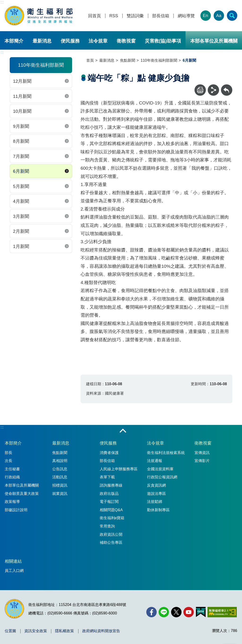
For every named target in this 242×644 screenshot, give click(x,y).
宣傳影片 (202, 461)
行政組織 (12, 477)
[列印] (200, 90)
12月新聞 (22, 81)
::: (2, 2)
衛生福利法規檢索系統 (166, 453)
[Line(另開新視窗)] (164, 612)
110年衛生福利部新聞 (159, 60)
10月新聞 (22, 111)
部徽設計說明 (16, 510)
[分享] (213, 90)
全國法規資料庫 (160, 469)
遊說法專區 (156, 494)
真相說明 (60, 461)
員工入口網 (14, 571)
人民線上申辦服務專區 (119, 469)
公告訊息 (60, 469)
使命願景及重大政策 (22, 494)
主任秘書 (12, 469)
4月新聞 (21, 201)
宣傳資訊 (202, 453)
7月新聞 (21, 156)
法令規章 (98, 41)
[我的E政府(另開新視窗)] (201, 612)
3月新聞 (21, 216)
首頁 (90, 60)
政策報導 (12, 502)
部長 (9, 453)
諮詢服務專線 (111, 485)
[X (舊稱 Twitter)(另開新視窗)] (176, 612)
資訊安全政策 (36, 631)
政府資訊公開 (111, 534)
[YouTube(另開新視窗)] (189, 612)
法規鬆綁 (155, 502)
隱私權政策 (65, 631)
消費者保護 (109, 453)
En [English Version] (206, 16)
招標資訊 (60, 485)
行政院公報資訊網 (162, 477)
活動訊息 (60, 477)
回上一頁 (227, 87)
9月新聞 (21, 126)
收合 (123, 431)
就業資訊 (60, 494)
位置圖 (10, 631)
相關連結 (13, 561)
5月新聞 (21, 186)
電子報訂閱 (109, 502)
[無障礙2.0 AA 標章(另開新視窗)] (222, 612)
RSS (114, 16)
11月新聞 (22, 96)
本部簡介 (14, 41)
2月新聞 (21, 231)
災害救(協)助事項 (163, 41)
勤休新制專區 (158, 510)
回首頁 (95, 16)
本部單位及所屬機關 (22, 485)
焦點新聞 (128, 60)
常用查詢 (107, 526)
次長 (9, 461)
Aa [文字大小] (219, 16)
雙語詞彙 (135, 16)
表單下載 (107, 477)
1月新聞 (21, 246)
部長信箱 (161, 16)
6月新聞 (21, 171)
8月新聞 (21, 141)
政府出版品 (109, 494)
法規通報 (155, 461)
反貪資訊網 (156, 485)
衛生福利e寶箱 (112, 518)
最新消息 (42, 41)
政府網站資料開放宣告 (101, 631)
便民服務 (70, 41)
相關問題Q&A (111, 510)
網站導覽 (186, 16)
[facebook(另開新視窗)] (151, 612)
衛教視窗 (126, 41)
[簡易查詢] (232, 16)
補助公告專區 (111, 542)
